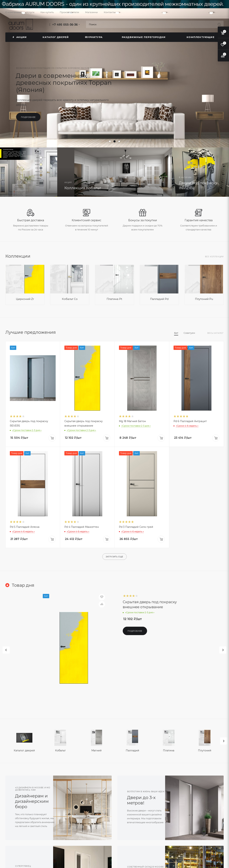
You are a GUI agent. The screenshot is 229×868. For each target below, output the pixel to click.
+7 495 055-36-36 (65, 25)
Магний (97, 750)
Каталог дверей (24, 750)
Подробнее (28, 117)
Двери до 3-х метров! (141, 800)
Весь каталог (215, 333)
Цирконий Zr (25, 299)
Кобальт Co (70, 299)
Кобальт (60, 750)
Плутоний (205, 750)
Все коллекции (214, 257)
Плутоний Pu (204, 299)
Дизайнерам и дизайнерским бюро (32, 801)
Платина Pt (114, 299)
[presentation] (224, 741)
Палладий (132, 750)
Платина (169, 750)
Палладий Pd (159, 299)
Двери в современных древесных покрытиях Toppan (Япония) (64, 83)
